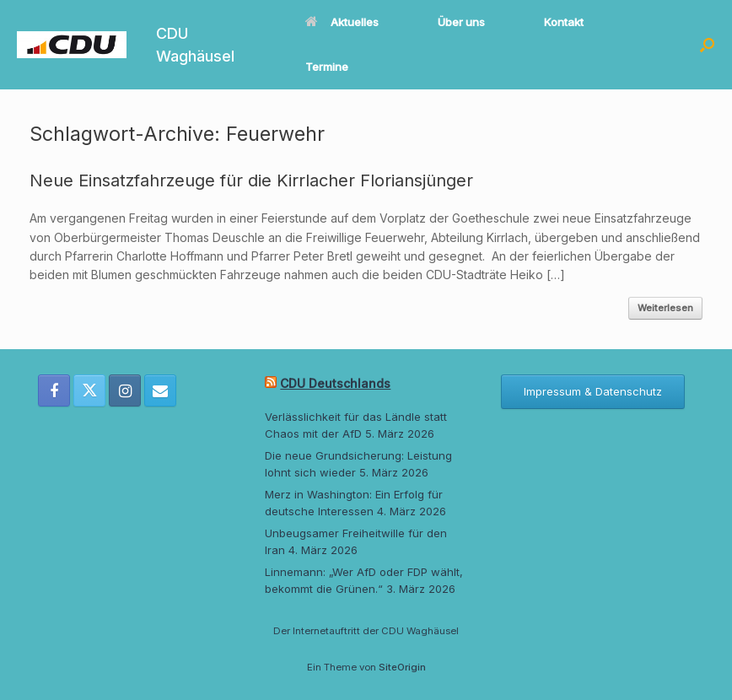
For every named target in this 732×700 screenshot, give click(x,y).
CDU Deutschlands (335, 383)
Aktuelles (342, 22)
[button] (707, 45)
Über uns (461, 22)
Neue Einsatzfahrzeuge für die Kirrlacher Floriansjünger (251, 180)
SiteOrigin (402, 667)
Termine (327, 67)
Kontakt (564, 22)
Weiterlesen (665, 308)
